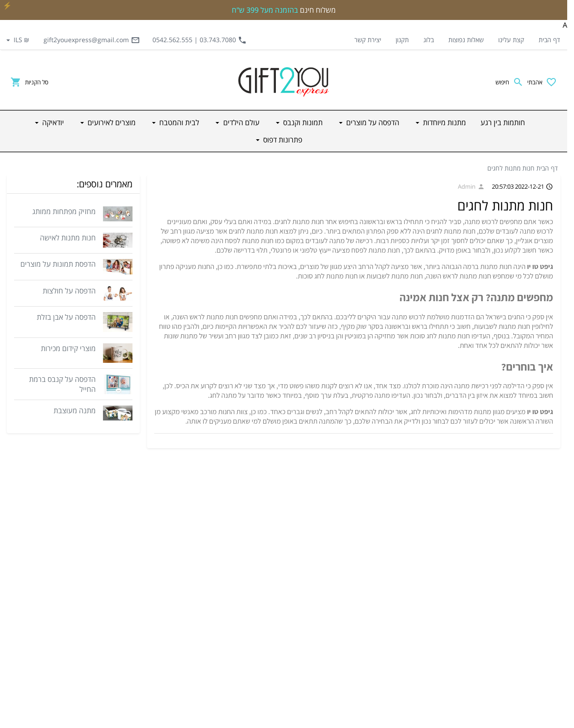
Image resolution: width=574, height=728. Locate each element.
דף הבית (549, 40)
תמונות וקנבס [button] (302, 122)
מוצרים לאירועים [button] (111, 122)
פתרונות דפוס (406, 689)
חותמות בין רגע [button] (503, 122)
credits (343, 718)
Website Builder (307, 718)
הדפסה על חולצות (69, 291)
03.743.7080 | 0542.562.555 (200, 40)
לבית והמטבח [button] (178, 122)
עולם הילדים (408, 601)
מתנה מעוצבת (75, 410)
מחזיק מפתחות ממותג (64, 211)
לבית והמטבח (406, 623)
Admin (471, 186)
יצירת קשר (368, 40)
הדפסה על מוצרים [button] (372, 122)
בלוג (429, 40)
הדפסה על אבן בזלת (66, 317)
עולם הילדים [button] (240, 122)
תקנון (402, 40)
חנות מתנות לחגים (511, 168)
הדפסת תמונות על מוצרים (58, 264)
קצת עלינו (511, 40)
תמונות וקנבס (406, 580)
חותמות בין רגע (405, 514)
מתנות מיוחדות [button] (444, 122)
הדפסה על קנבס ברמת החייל (62, 384)
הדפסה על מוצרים (401, 558)
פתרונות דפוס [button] (282, 140)
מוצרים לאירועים (403, 645)
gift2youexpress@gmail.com (92, 40)
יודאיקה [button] (52, 122)
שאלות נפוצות (466, 40)
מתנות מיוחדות (405, 536)
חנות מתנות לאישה (68, 238)
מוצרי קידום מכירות (68, 348)
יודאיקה (413, 667)
